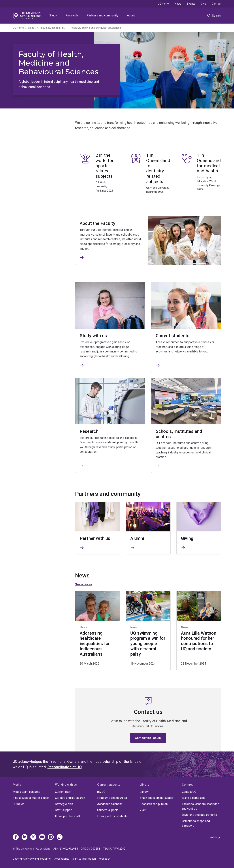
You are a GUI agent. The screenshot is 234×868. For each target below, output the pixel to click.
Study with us (93, 336)
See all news (84, 584)
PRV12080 (119, 849)
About (131, 15)
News (178, 4)
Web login (216, 837)
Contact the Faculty (148, 738)
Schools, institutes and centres (179, 434)
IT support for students (112, 816)
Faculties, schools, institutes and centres (201, 806)
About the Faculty (98, 223)
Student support (108, 810)
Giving (187, 538)
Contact (217, 4)
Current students (173, 336)
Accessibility (62, 859)
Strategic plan (64, 804)
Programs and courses (112, 798)
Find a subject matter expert (31, 798)
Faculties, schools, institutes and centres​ (53, 28)
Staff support (64, 810)
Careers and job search (70, 798)
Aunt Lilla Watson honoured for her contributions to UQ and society (199, 641)
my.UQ (101, 792)
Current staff (63, 792)
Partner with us (95, 538)
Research (72, 15)
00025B (96, 849)
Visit (143, 810)
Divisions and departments (199, 815)
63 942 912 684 (69, 849)
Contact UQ (189, 792)
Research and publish (154, 804)
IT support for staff (68, 816)
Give (203, 4)
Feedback (105, 859)
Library (144, 792)
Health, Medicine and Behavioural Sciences (96, 28)
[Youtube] (42, 837)
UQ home (163, 4)
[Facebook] (16, 837)
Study (53, 15)
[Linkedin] (24, 837)
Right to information (84, 859)
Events (191, 4)
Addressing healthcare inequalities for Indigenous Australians (95, 644)
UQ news (19, 804)
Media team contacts (27, 792)
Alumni (137, 538)
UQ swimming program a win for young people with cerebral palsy (148, 644)
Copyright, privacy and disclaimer (32, 859)
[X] (33, 837)
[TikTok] (60, 837)
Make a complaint (193, 798)
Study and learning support (157, 798)
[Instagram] (51, 837)
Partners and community (102, 15)
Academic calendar (110, 804)
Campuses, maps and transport (196, 823)
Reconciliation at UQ (65, 767)
